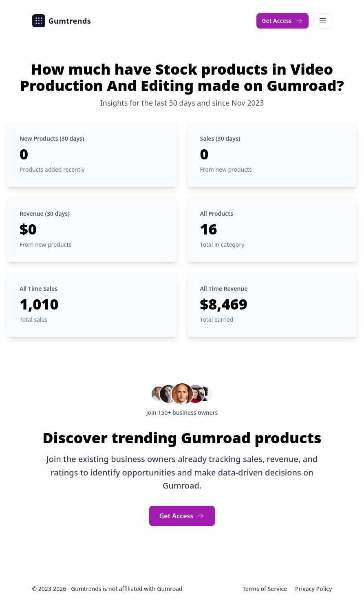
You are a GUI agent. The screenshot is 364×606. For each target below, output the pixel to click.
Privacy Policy (313, 589)
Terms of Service (266, 589)
